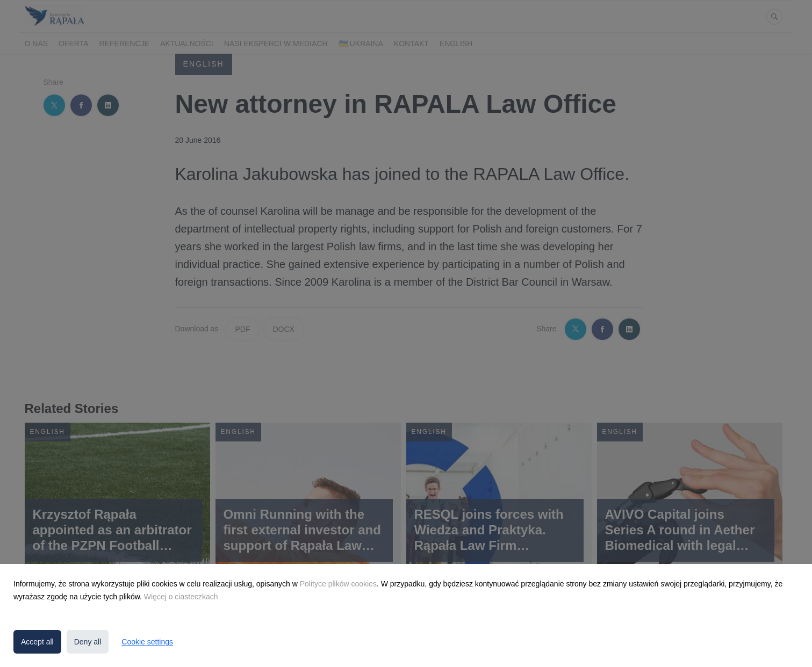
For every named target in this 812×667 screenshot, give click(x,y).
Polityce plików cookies (338, 584)
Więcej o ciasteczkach (181, 597)
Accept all (37, 642)
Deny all (88, 642)
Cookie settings (147, 642)
